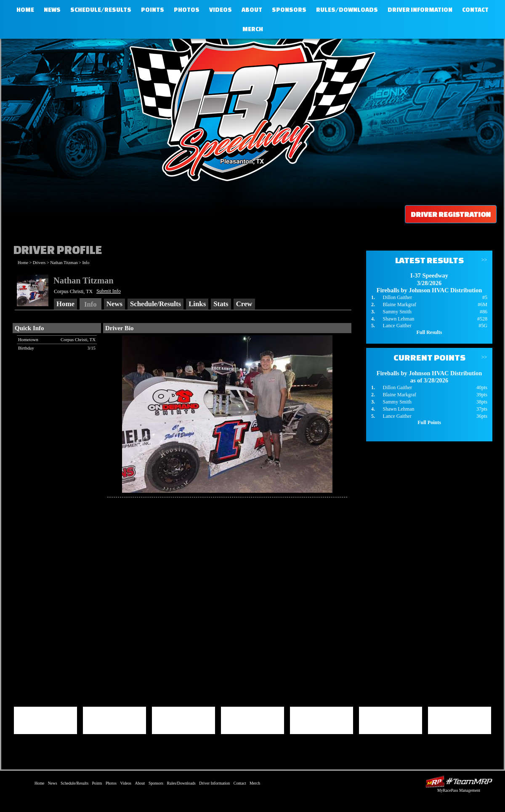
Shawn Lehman (398, 319)
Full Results (429, 332)
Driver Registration (451, 214)
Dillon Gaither (397, 297)
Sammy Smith (397, 312)
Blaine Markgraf (399, 304)
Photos (187, 10)
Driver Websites (459, 781)
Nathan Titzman (64, 263)
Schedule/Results (101, 10)
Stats (221, 304)
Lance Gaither (397, 326)
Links (197, 304)
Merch (253, 29)
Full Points (429, 422)
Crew (244, 304)
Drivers (39, 263)
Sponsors (289, 10)
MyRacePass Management (459, 790)
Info (86, 263)
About (252, 10)
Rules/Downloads (347, 10)
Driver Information (420, 10)
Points (153, 10)
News (52, 10)
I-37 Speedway (250, 107)
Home (25, 10)
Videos (221, 10)
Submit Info (109, 291)
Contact (475, 10)
